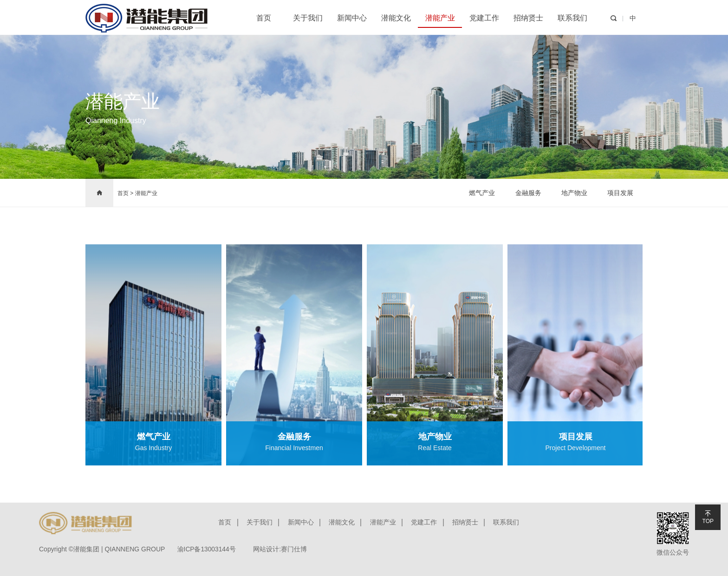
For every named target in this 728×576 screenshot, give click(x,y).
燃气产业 (481, 193)
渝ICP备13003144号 (208, 549)
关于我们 (308, 18)
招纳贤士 (528, 18)
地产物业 (574, 193)
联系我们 (572, 18)
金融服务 (527, 193)
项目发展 (620, 193)
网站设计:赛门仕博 (285, 549)
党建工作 (484, 18)
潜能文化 (396, 18)
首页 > (125, 193)
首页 (264, 18)
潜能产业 (440, 18)
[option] (153, 355)
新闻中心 (352, 18)
